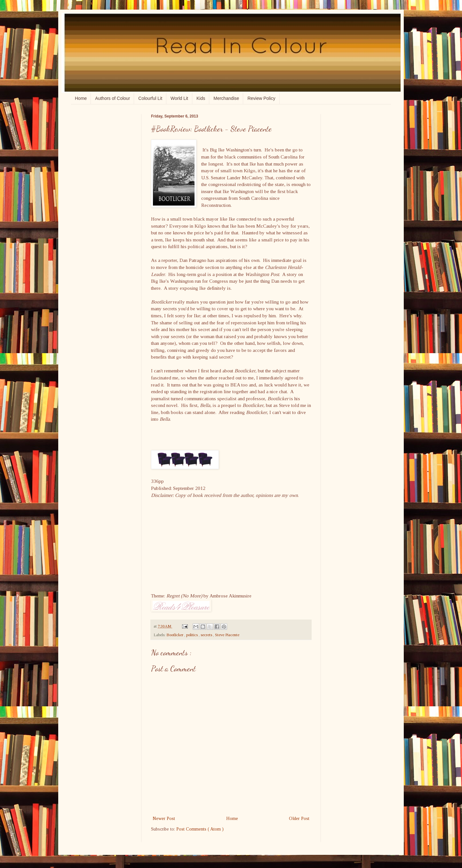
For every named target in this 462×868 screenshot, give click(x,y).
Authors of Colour (112, 98)
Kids (201, 98)
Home (81, 98)
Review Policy (261, 98)
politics (192, 635)
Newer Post (164, 819)
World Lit (179, 98)
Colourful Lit (150, 98)
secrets (207, 635)
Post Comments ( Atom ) (200, 829)
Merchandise (226, 98)
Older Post (299, 819)
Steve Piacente (227, 635)
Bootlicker (175, 635)
